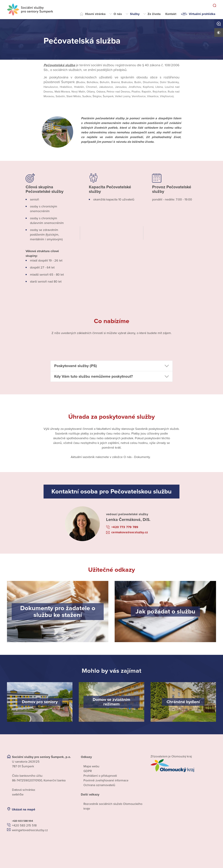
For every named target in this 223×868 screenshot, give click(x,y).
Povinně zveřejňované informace (106, 780)
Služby (135, 14)
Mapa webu (91, 766)
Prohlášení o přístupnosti (100, 776)
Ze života (154, 14)
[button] (111, 366)
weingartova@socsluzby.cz (30, 830)
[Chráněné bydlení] (183, 702)
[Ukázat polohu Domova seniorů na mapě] (40, 843)
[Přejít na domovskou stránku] (30, 10)
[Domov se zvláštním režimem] (111, 702)
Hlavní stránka (95, 14)
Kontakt (171, 14)
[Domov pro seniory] (40, 702)
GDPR (88, 771)
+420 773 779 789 (125, 527)
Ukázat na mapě (24, 809)
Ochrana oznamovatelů (99, 785)
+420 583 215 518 (24, 825)
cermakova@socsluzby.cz (130, 532)
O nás (118, 14)
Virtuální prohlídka (202, 14)
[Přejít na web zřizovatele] (183, 766)
